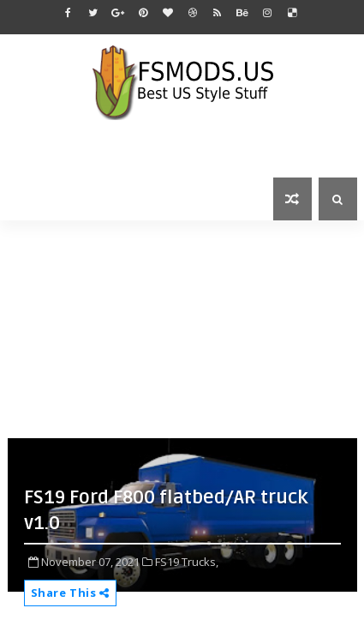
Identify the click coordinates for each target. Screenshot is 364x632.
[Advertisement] (186, 328)
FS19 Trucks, (187, 562)
